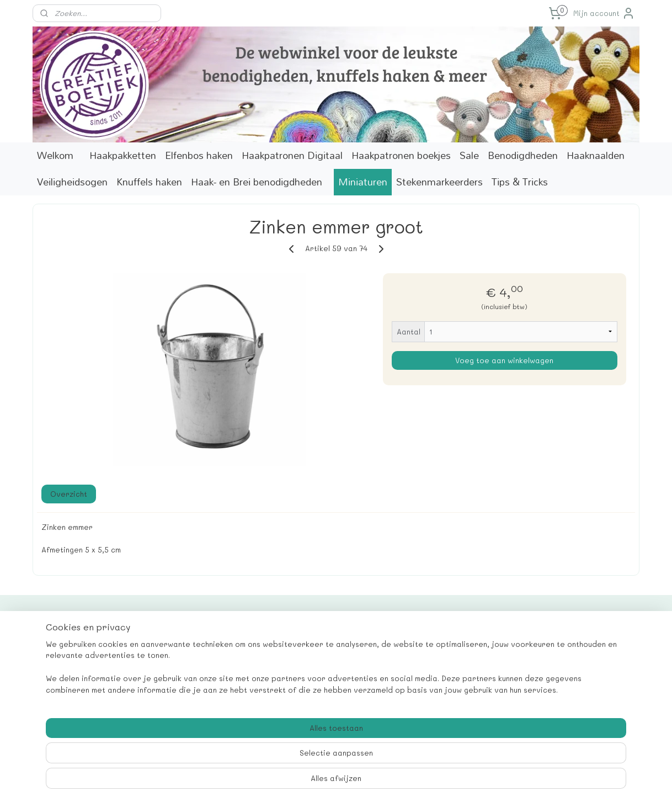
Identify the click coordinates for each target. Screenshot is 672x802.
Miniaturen (363, 182)
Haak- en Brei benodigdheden (257, 182)
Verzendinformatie (73, 689)
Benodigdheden (523, 155)
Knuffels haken (149, 182)
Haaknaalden (596, 155)
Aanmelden (551, 677)
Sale (469, 155)
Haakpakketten (123, 155)
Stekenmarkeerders (439, 182)
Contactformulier (70, 652)
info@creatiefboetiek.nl (326, 677)
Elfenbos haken (199, 155)
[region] (263, 761)
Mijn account (604, 13)
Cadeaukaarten (67, 640)
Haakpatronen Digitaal (292, 155)
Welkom (55, 155)
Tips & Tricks (520, 182)
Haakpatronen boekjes (401, 155)
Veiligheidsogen (72, 182)
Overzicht (69, 494)
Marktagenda (63, 665)
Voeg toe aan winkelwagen (504, 360)
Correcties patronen (77, 677)
